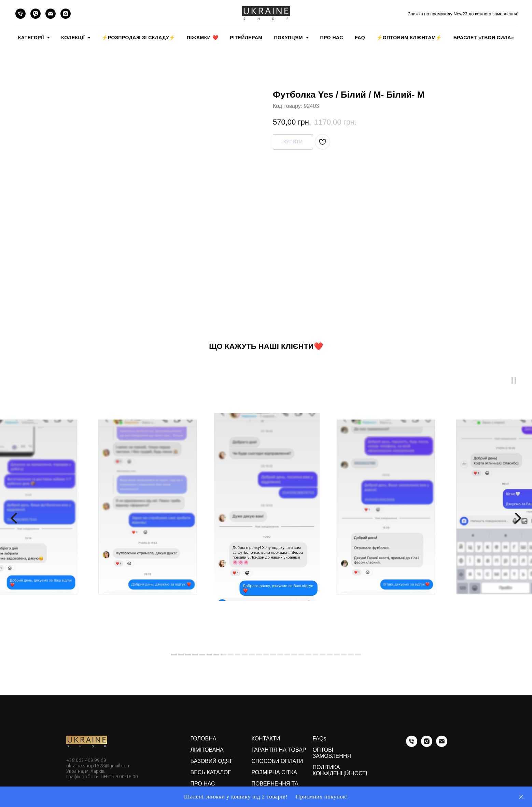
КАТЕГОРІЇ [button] (32, 38)
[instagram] (66, 14)
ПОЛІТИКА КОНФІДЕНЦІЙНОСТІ (340, 770)
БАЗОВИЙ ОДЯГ (212, 761)
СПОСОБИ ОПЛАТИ (277, 761)
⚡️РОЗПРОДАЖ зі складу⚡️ (138, 38)
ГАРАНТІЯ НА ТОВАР (279, 750)
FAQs (320, 739)
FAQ (360, 38)
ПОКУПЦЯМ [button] (289, 38)
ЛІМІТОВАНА (207, 750)
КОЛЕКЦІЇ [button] (74, 38)
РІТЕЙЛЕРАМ (246, 38)
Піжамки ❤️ (202, 38)
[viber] (36, 14)
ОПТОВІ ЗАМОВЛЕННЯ (332, 753)
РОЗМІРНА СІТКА (274, 772)
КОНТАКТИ (266, 739)
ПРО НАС (331, 38)
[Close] (521, 797)
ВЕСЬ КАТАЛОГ (211, 772)
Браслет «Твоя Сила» (484, 38)
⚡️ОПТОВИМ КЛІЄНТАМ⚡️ (409, 38)
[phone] (20, 14)
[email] (51, 14)
